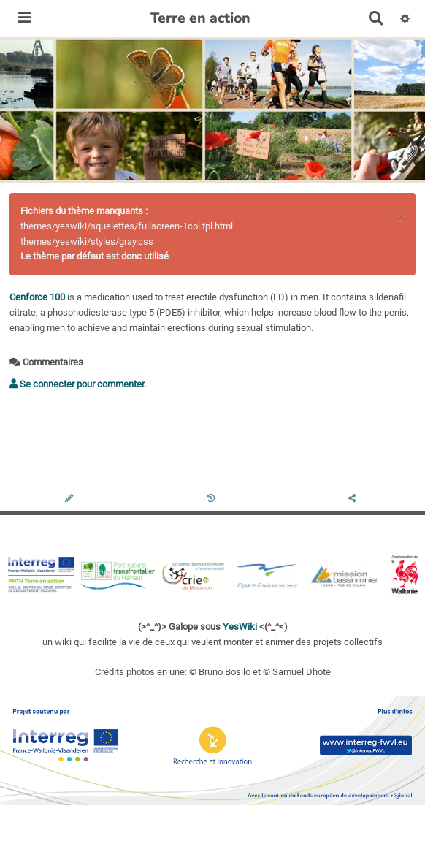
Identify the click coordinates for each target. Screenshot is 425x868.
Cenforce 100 (37, 297)
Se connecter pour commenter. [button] (78, 384)
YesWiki (240, 627)
